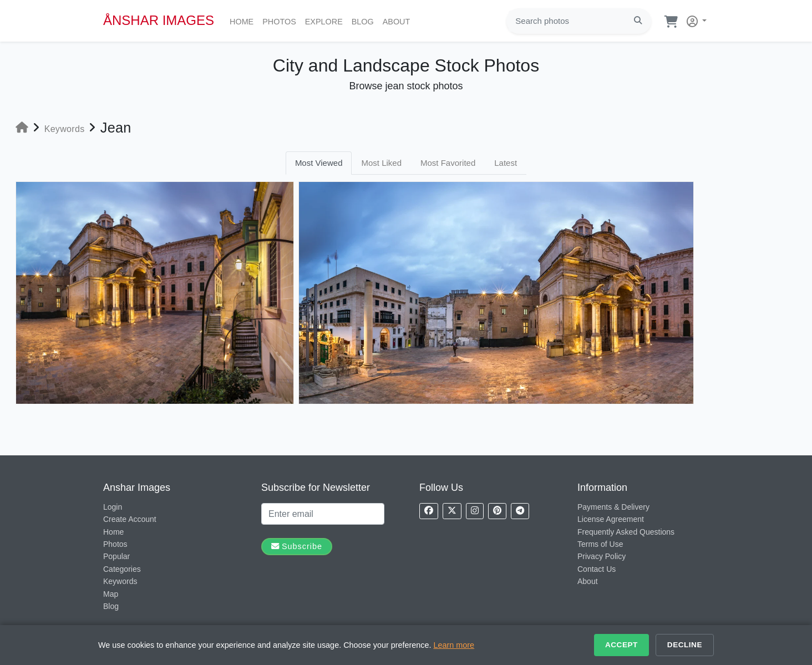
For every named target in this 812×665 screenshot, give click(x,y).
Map (111, 594)
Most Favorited (448, 163)
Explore (326, 21)
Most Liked (381, 163)
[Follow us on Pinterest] (497, 511)
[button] (694, 19)
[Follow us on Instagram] (475, 511)
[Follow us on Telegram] (520, 511)
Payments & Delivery (613, 507)
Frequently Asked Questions (626, 532)
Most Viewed (319, 163)
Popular (116, 556)
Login (113, 507)
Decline (685, 645)
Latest (506, 163)
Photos (281, 21)
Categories (122, 569)
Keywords (120, 581)
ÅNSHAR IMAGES (159, 20)
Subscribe (297, 546)
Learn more (454, 645)
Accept (621, 645)
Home (244, 21)
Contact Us (597, 569)
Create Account (130, 519)
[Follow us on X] (452, 511)
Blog (365, 21)
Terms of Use (600, 544)
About (399, 21)
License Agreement (611, 519)
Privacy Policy (602, 556)
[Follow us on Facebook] (429, 511)
